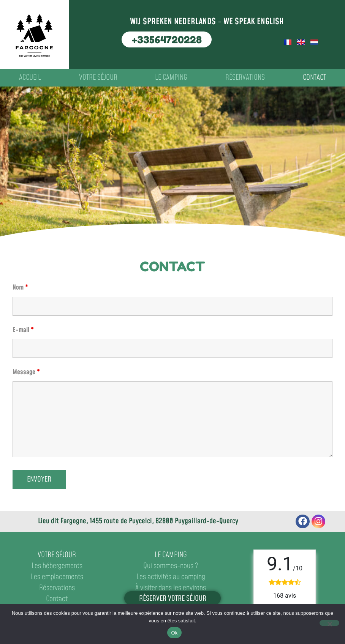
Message (26, 372)
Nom (20, 288)
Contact (314, 78)
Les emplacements (57, 577)
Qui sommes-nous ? (171, 566)
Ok (174, 633)
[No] (329, 623)
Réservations (245, 78)
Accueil (30, 78)
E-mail (23, 330)
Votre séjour (98, 78)
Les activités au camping (171, 577)
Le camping (171, 78)
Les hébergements (57, 566)
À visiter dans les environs (171, 588)
